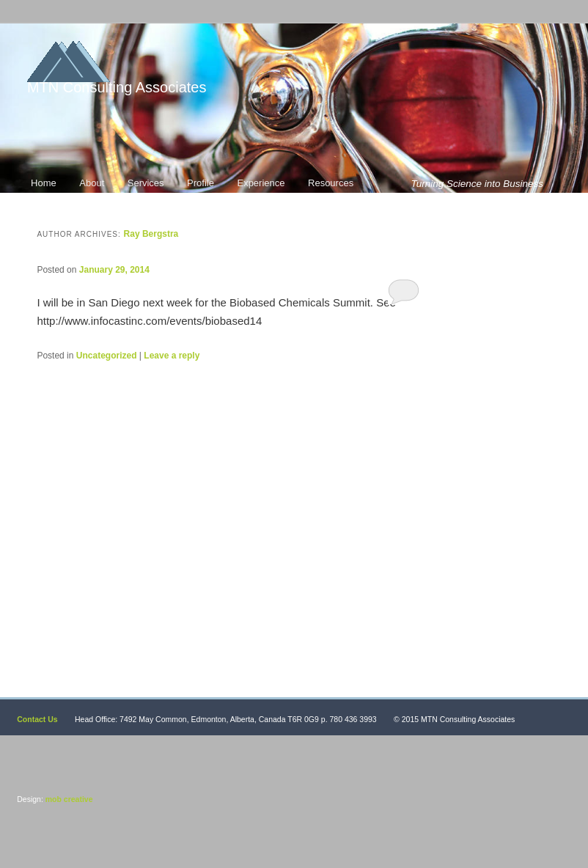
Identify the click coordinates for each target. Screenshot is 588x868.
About (92, 183)
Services (146, 183)
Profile (201, 183)
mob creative (68, 799)
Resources (331, 183)
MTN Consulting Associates (117, 87)
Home (44, 183)
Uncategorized (107, 356)
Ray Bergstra (151, 234)
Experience (261, 183)
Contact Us (37, 719)
